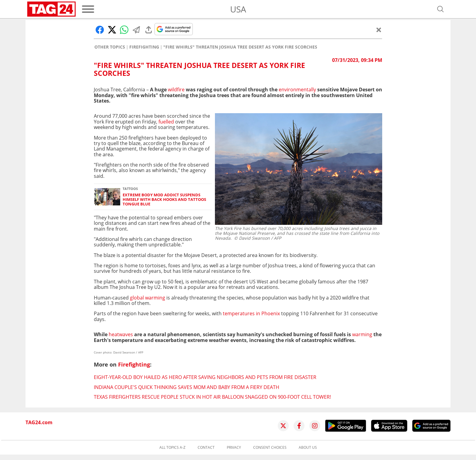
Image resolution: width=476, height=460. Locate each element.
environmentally (298, 90)
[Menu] (88, 9)
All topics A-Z (172, 448)
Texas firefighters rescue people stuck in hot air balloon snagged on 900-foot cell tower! (212, 397)
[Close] (379, 30)
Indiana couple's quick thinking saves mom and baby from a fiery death (187, 387)
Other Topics (110, 47)
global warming (148, 298)
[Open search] (440, 9)
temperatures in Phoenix (251, 313)
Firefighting (144, 47)
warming (363, 334)
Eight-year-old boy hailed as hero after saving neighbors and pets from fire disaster (205, 377)
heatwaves (121, 334)
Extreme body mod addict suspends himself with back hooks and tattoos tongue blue (164, 200)
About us (308, 448)
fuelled (166, 122)
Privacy (234, 448)
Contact (206, 448)
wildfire (176, 90)
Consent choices (270, 448)
